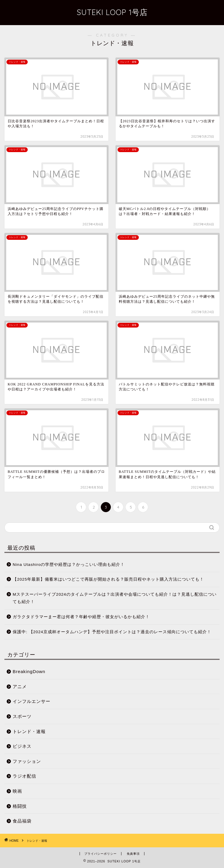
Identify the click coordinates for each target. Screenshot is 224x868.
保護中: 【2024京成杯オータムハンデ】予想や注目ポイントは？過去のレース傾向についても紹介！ (112, 632)
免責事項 (133, 854)
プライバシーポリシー (101, 854)
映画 (17, 791)
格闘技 (20, 806)
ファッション (27, 761)
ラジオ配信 (24, 776)
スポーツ (22, 716)
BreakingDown (29, 671)
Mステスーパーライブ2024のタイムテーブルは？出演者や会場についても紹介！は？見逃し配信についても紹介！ (115, 598)
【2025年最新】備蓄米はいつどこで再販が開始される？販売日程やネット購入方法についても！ (108, 579)
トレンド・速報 (29, 731)
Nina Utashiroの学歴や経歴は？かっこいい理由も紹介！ (69, 565)
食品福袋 (22, 821)
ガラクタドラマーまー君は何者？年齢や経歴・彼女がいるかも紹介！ (81, 617)
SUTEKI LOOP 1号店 (112, 12)
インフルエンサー (32, 701)
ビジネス (22, 746)
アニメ (20, 687)
